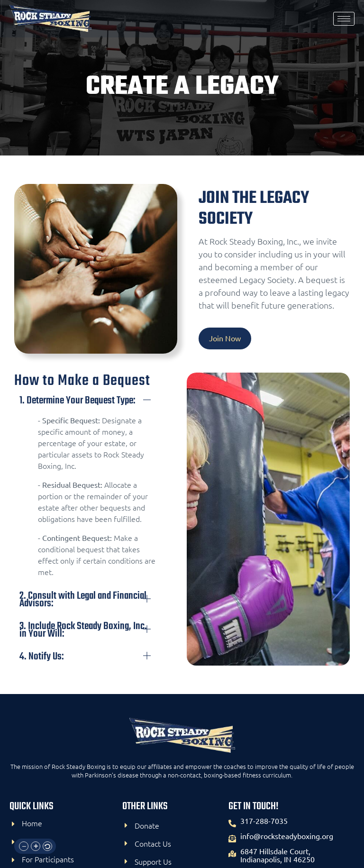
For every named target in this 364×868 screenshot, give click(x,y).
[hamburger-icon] (344, 19)
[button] (24, 846)
